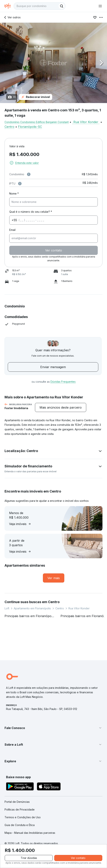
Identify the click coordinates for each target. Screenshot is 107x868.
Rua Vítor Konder (86, 122)
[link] (54, 578)
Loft (7, 608)
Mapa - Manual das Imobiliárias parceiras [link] (30, 833)
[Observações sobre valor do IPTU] (20, 184)
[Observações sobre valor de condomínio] (29, 174)
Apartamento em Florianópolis (32, 608)
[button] (53, 63)
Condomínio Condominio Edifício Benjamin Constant (37, 122)
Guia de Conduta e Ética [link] (20, 825)
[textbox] (40, 6)
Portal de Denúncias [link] (17, 802)
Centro (9, 127)
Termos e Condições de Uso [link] (23, 817)
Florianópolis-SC (30, 127)
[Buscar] (62, 6)
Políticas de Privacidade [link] (20, 809)
